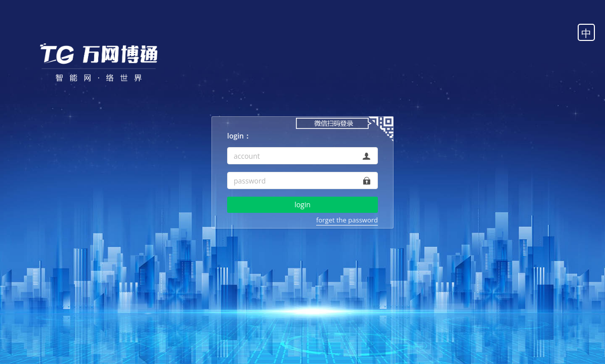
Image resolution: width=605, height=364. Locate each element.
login (303, 204)
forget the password (347, 220)
